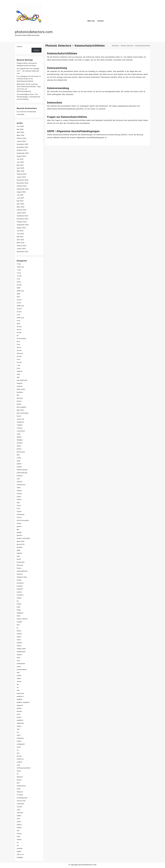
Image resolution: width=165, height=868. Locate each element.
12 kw (19, 270)
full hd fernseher (23, 520)
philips (19, 708)
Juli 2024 (20, 195)
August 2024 (21, 192)
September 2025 (23, 153)
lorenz (19, 631)
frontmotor (21, 514)
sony (18, 765)
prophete (20, 720)
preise (19, 717)
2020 (19, 294)
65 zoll (19, 362)
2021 (19, 297)
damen (19, 437)
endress (20, 476)
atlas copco (21, 389)
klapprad (20, 613)
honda (19, 580)
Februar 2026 (22, 138)
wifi (18, 831)
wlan (18, 837)
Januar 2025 (21, 177)
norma (19, 681)
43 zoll (19, 327)
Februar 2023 (22, 246)
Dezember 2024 (22, 180)
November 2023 (22, 219)
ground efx (21, 544)
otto (18, 690)
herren (19, 568)
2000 (19, 288)
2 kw (18, 279)
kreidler (19, 622)
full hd (19, 517)
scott (19, 747)
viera (19, 810)
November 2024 (22, 183)
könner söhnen (22, 619)
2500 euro (20, 306)
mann (19, 640)
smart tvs (20, 759)
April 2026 (20, 132)
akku (19, 374)
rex (18, 732)
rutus (19, 735)
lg (17, 628)
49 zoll (19, 333)
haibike (19, 553)
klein (19, 616)
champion (20, 422)
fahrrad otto (21, 485)
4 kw (18, 321)
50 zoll (19, 350)
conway (20, 428)
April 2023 (20, 240)
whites (19, 828)
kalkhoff (20, 589)
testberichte (21, 786)
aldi (18, 377)
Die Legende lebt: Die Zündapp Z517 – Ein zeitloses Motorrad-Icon (28, 71)
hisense (20, 574)
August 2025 (21, 156)
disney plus (21, 452)
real (18, 729)
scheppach (21, 744)
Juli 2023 (20, 231)
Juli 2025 (20, 159)
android (19, 386)
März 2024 (21, 207)
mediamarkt (21, 652)
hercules (20, 565)
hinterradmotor (22, 571)
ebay (18, 461)
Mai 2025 (20, 165)
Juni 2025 (20, 162)
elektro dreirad (22, 470)
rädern (19, 726)
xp (18, 842)
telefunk (20, 777)
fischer (19, 494)
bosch (19, 416)
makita (19, 634)
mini (18, 661)
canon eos (21, 419)
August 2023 (21, 228)
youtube (20, 848)
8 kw (18, 368)
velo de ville (21, 801)
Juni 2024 (20, 198)
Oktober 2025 (22, 150)
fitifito (19, 500)
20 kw (19, 282)
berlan (19, 404)
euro (18, 479)
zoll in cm (20, 854)
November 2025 (22, 147)
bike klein (20, 410)
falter (19, 488)
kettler (19, 598)
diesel (19, 446)
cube (19, 434)
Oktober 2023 (22, 222)
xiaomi (19, 839)
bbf (18, 395)
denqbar (20, 440)
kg (18, 601)
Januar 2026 (21, 141)
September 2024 (23, 189)
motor (19, 667)
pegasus (20, 705)
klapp (19, 610)
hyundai (20, 586)
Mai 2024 (20, 201)
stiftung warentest (23, 768)
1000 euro (20, 267)
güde (19, 550)
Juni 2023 (20, 234)
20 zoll (19, 285)
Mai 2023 (20, 237)
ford (18, 508)
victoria (19, 807)
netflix (19, 675)
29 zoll (19, 312)
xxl (18, 845)
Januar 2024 (21, 213)
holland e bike (22, 577)
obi (18, 684)
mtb (18, 673)
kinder (19, 604)
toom (19, 789)
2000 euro (20, 291)
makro (19, 637)
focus (19, 506)
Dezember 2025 (22, 144)
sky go (19, 756)
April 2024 (20, 204)
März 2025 (21, 171)
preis (19, 714)
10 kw (19, 264)
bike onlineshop (23, 413)
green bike (21, 541)
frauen (19, 511)
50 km (19, 347)
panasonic (21, 693)
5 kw (18, 344)
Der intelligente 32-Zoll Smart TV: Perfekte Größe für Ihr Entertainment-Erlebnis (29, 79)
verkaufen (20, 804)
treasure (20, 792)
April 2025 (20, 168)
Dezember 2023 (22, 216)
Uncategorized (22, 798)
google (19, 532)
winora (19, 834)
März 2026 (21, 135)
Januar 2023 (21, 249)
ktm (18, 625)
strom (19, 771)
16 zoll (19, 276)
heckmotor (21, 562)
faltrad (19, 491)
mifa (18, 658)
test (18, 783)
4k (18, 336)
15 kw (19, 273)
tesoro (19, 780)
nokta (19, 678)
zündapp (20, 857)
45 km (19, 330)
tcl (18, 774)
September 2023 (23, 225)
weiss (19, 822)
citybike (20, 425)
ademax (20, 371)
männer (19, 643)
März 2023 (21, 243)
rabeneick (20, 723)
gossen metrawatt (23, 538)
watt (18, 819)
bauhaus (20, 392)
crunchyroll (21, 431)
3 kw (18, 315)
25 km (19, 303)
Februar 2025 (22, 174)
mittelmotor (21, 664)
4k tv (19, 341)
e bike (19, 458)
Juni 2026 (20, 126)
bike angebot (21, 407)
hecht (19, 559)
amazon (20, 383)
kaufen (19, 592)
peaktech (20, 696)
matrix (19, 646)
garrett (19, 526)
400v (18, 324)
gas (18, 529)
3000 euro (20, 318)
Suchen (19, 47)
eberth (19, 464)
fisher (19, 497)
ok (18, 687)
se (18, 750)
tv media (20, 795)
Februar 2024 (22, 210)
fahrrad (19, 482)
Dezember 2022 (22, 252)
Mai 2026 (20, 129)
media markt (21, 649)
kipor (19, 607)
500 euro (20, 353)
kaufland (20, 595)
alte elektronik (22, 380)
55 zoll (19, 356)
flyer (18, 503)
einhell (19, 467)
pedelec (20, 699)
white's (19, 825)
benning (20, 398)
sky (18, 753)
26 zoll (19, 309)
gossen (19, 535)
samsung (20, 738)
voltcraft (20, 813)
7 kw (18, 365)
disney (19, 449)
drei (18, 455)
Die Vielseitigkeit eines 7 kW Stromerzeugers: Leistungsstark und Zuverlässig (28, 97)
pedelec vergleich (23, 702)
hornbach (20, 583)
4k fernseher (21, 339)
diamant (20, 443)
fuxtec (19, 523)
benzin (19, 401)
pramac (19, 711)
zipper (19, 851)
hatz (18, 556)
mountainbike (22, 670)
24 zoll (19, 300)
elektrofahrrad (22, 473)
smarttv (20, 762)
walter (19, 816)
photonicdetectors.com (34, 32)
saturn (19, 741)
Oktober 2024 (22, 186)
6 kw (18, 359)
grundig (19, 547)
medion (19, 655)
